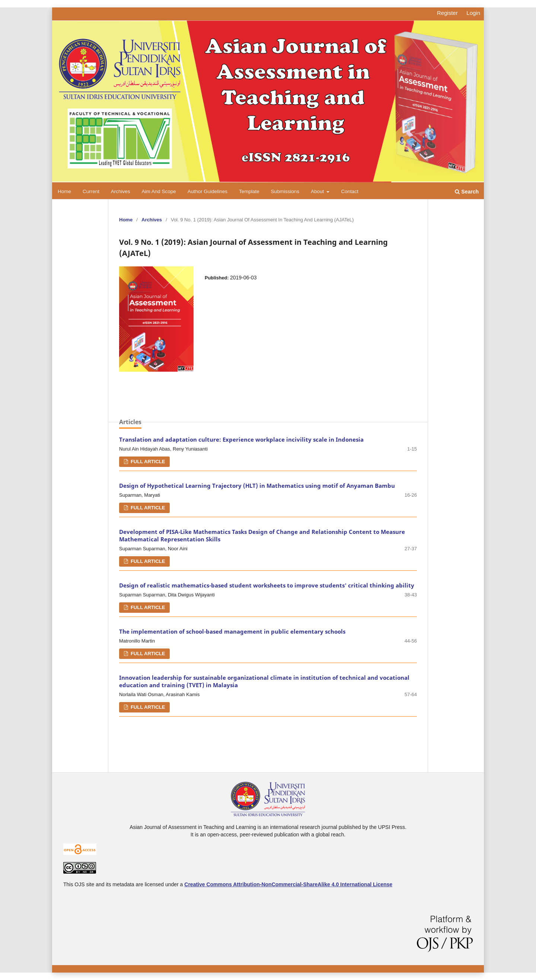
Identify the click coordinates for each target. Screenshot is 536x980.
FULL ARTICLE (147, 462)
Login (473, 13)
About (318, 191)
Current (91, 191)
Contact (350, 191)
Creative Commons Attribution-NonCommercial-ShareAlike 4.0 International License (288, 884)
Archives (121, 191)
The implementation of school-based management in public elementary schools (232, 632)
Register (447, 13)
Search (467, 192)
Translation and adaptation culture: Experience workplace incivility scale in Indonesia (241, 440)
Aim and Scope (159, 191)
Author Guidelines (208, 191)
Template (249, 191)
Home (64, 191)
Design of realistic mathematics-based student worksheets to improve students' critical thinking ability (267, 585)
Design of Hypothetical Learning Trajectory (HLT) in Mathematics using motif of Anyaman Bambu (257, 486)
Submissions (285, 191)
